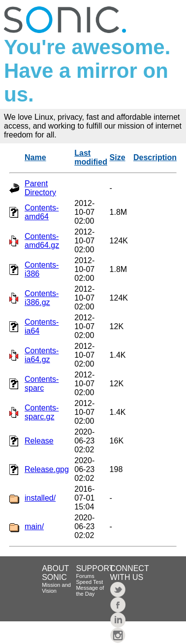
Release (39, 441)
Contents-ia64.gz (42, 355)
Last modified (91, 157)
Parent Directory (40, 188)
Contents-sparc (42, 384)
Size (118, 157)
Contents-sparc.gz (42, 412)
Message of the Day (90, 591)
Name (35, 157)
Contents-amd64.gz (42, 241)
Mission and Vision (56, 588)
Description (155, 157)
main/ (34, 526)
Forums (85, 576)
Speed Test (89, 582)
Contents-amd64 (42, 212)
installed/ (40, 498)
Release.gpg (47, 469)
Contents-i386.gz (42, 298)
